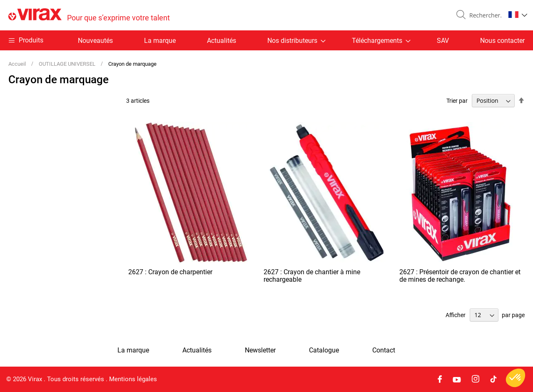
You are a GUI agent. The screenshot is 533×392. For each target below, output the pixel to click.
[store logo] (89, 15)
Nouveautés (95, 41)
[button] (518, 15)
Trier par (457, 101)
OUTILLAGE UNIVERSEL (68, 64)
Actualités (222, 41)
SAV (443, 41)
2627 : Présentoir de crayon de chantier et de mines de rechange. (460, 276)
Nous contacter (502, 41)
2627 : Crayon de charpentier (170, 272)
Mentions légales (133, 379)
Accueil (18, 64)
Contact (384, 350)
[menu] (266, 40)
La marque (160, 41)
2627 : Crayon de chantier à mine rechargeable (312, 276)
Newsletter (260, 350)
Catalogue (324, 350)
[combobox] (484, 15)
